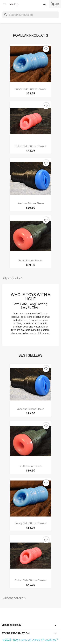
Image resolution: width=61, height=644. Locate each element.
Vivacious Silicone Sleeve (30, 203)
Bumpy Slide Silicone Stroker (31, 89)
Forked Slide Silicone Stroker (31, 146)
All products (13, 278)
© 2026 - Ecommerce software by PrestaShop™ (30, 640)
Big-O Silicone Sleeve (30, 260)
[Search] (30, 15)
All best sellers (15, 598)
